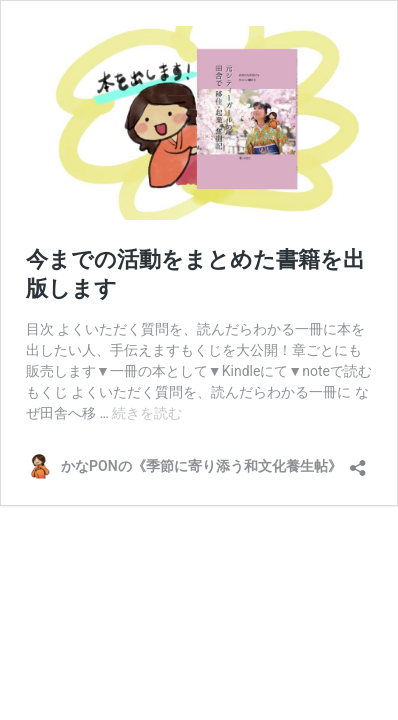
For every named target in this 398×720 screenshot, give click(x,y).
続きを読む (147, 413)
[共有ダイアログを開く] (358, 461)
